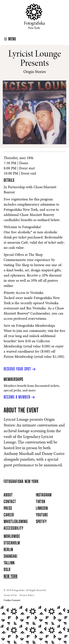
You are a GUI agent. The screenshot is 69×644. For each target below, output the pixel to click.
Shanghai (10, 556)
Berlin (8, 550)
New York (11, 576)
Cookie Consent (12, 600)
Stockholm (12, 543)
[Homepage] (34, 16)
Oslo (7, 570)
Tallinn (9, 563)
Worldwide (12, 537)
